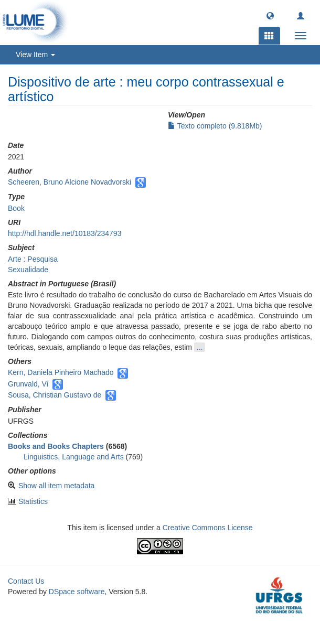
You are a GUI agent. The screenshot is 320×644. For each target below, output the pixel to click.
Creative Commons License (208, 528)
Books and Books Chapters (56, 446)
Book (16, 208)
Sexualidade (28, 270)
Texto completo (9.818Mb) (215, 126)
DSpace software (77, 592)
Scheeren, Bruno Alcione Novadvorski (70, 182)
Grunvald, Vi (28, 384)
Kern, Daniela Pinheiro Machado (61, 372)
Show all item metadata (57, 486)
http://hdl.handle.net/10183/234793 (65, 233)
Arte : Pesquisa (33, 259)
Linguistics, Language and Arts (74, 457)
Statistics (33, 501)
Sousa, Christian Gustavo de (55, 395)
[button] (270, 15)
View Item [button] (35, 55)
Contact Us (26, 581)
